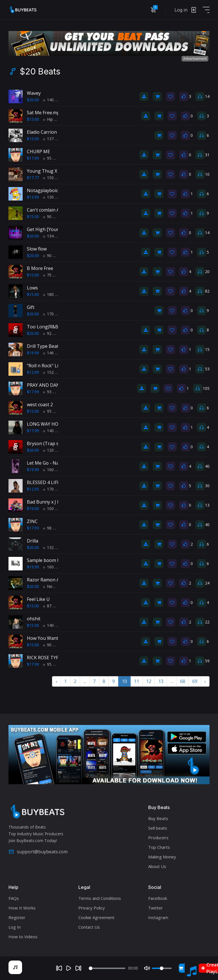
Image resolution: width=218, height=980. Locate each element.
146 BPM (53, 353)
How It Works (22, 908)
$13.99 (33, 197)
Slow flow (37, 249)
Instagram (158, 917)
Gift (31, 307)
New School (56, 586)
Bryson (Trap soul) (47, 443)
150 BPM (53, 178)
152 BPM (53, 372)
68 (183, 681)
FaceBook (158, 898)
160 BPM (53, 470)
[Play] (69, 968)
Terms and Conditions (100, 898)
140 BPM (53, 100)
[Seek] (107, 968)
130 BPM (53, 197)
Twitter (156, 908)
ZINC (32, 521)
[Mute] (147, 968)
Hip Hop (52, 119)
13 (161, 681)
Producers (158, 838)
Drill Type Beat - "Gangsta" (55, 346)
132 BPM (53, 547)
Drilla (33, 541)
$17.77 (33, 178)
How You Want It (45, 638)
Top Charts (159, 847)
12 (149, 681)
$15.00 (33, 119)
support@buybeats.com (38, 852)
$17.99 (33, 158)
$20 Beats (40, 71)
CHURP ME (38, 151)
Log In (15, 927)
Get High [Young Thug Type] (58, 229)
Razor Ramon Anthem (50, 580)
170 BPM (53, 314)
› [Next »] (205, 681)
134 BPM (53, 236)
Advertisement (195, 59)
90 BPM (52, 217)
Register (17, 917)
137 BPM (53, 139)
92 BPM (52, 333)
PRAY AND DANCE (46, 385)
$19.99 (33, 353)
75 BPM (52, 275)
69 (195, 681)
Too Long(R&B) (43, 327)
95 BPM (52, 158)
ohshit (34, 619)
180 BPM (53, 294)
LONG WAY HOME (46, 424)
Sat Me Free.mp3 (45, 113)
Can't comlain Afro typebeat (56, 210)
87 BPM (52, 606)
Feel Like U (38, 599)
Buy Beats (158, 818)
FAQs (14, 898)
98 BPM (52, 528)
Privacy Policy (92, 908)
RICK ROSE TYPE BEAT (50, 658)
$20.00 (33, 100)
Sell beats (158, 828)
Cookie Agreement (96, 917)
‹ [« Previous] (56, 681)
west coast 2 (40, 405)
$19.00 (33, 508)
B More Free (40, 268)
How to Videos (23, 937)
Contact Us (89, 927)
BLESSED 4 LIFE (43, 482)
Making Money (162, 857)
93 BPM (52, 392)
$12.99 (33, 372)
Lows (32, 288)
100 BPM (53, 508)
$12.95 (33, 489)
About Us (157, 866)
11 (137, 681)
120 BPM (53, 450)
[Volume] (162, 968)
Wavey (34, 93)
